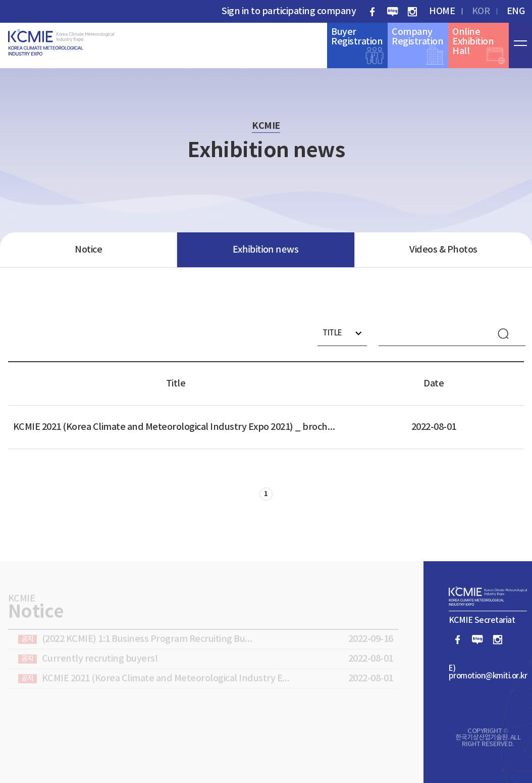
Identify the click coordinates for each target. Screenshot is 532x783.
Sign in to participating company (289, 11)
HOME (442, 11)
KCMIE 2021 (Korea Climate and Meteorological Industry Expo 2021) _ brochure (176, 427)
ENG (516, 11)
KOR (481, 11)
